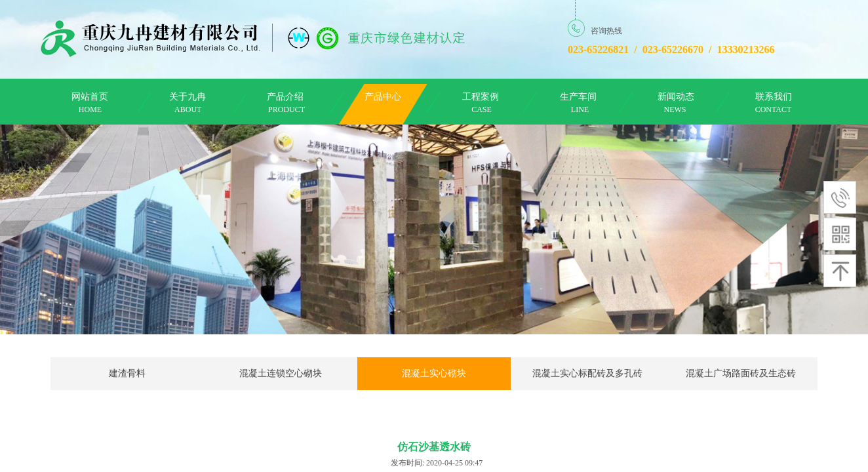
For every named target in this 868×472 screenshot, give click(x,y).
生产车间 (578, 97)
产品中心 (383, 97)
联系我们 (774, 97)
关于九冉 (187, 97)
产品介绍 (285, 97)
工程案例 (481, 97)
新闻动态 (676, 97)
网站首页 (90, 97)
